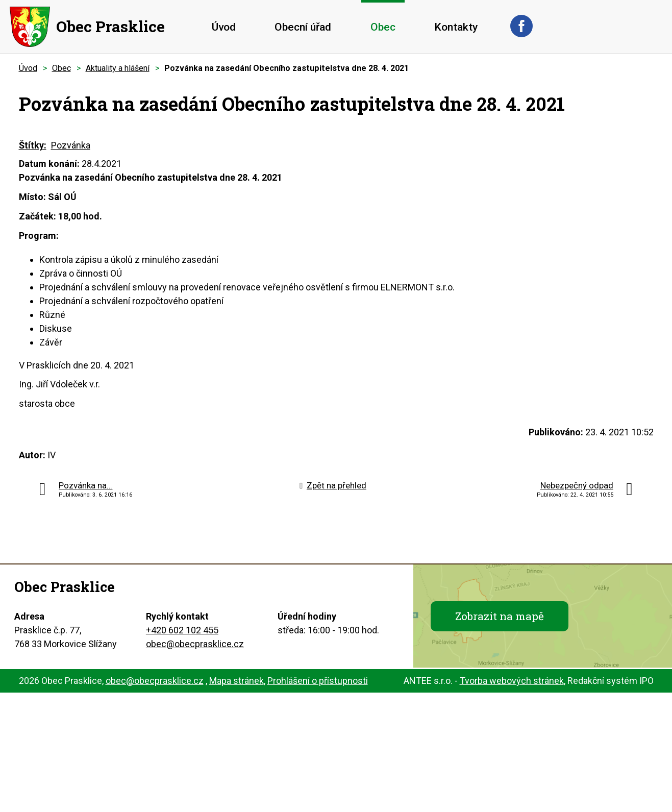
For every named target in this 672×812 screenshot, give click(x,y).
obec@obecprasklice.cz (195, 644)
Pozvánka (71, 145)
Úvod (224, 27)
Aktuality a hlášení (118, 68)
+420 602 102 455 (182, 630)
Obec (383, 27)
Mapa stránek (237, 681)
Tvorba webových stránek (512, 681)
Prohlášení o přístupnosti (318, 681)
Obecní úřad (303, 27)
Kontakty (456, 27)
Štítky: (33, 145)
